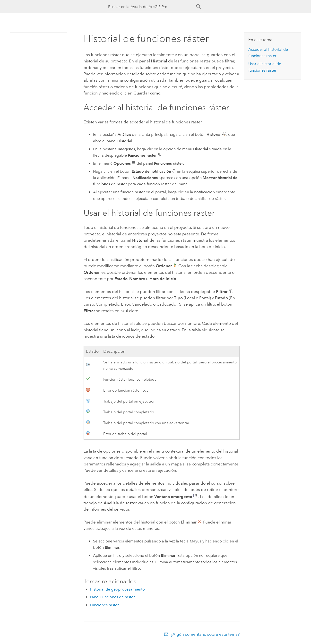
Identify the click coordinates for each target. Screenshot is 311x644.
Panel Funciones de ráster (112, 597)
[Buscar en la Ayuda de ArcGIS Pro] (151, 7)
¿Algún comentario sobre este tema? (205, 634)
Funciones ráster (104, 605)
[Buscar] (199, 7)
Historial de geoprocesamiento (117, 589)
